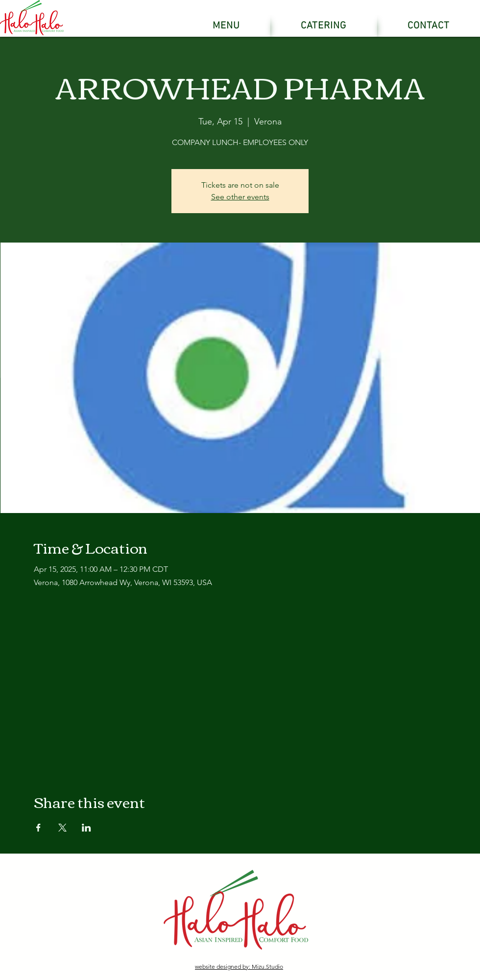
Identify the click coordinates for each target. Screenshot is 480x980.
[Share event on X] (62, 828)
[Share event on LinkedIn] (86, 828)
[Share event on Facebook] (38, 828)
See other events (240, 197)
